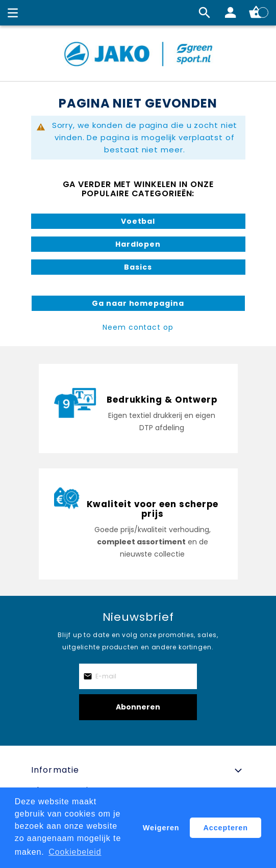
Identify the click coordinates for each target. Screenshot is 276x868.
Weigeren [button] (161, 828)
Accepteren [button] (226, 828)
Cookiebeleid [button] (75, 852)
